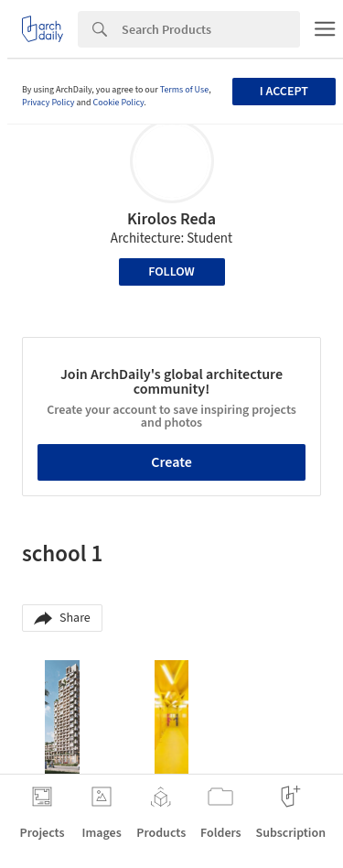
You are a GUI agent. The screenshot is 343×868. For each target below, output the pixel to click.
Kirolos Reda (171, 219)
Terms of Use (185, 90)
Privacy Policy (48, 103)
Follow (171, 272)
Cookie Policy (119, 103)
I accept (284, 92)
